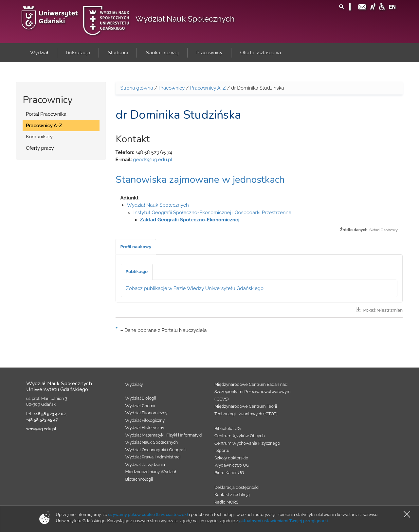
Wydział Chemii (140, 406)
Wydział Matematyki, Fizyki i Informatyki (164, 435)
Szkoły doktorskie (231, 458)
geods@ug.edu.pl (153, 160)
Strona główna (137, 88)
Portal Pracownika (46, 114)
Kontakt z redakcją (232, 495)
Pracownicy (172, 88)
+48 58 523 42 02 (50, 414)
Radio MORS (227, 502)
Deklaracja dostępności (237, 487)
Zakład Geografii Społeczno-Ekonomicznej (190, 220)
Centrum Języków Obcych (240, 436)
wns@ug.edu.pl (41, 429)
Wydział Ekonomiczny (146, 413)
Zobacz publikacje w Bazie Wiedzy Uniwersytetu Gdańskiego (195, 288)
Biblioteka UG (228, 429)
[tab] (136, 247)
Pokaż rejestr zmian (379, 310)
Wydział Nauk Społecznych (185, 19)
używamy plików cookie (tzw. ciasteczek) (148, 515)
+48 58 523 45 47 (42, 420)
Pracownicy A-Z (44, 126)
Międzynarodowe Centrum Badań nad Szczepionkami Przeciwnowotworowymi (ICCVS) (253, 392)
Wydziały (134, 384)
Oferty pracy (40, 148)
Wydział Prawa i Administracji (154, 457)
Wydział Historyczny (145, 428)
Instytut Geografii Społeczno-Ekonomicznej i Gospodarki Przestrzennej (213, 213)
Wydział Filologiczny (145, 420)
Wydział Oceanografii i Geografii (156, 450)
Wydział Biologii (141, 398)
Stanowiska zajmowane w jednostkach (200, 180)
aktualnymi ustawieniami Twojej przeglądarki (283, 521)
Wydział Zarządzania (145, 464)
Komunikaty (39, 137)
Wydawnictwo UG (232, 465)
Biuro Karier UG (229, 473)
